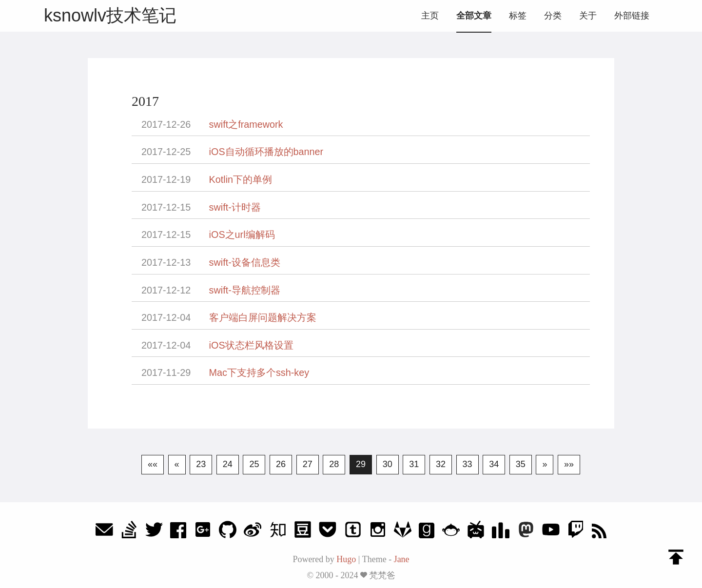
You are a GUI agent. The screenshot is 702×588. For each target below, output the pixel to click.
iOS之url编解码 (242, 235)
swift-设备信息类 (245, 262)
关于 (588, 16)
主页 (430, 16)
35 (521, 464)
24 (228, 464)
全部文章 (474, 16)
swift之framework (246, 124)
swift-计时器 (235, 207)
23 (201, 464)
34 (494, 464)
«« (153, 464)
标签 (518, 16)
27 (308, 464)
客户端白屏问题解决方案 (263, 317)
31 (414, 464)
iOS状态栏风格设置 (251, 345)
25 (254, 464)
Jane (402, 559)
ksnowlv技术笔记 (110, 15)
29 (361, 464)
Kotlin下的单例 (241, 179)
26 (281, 464)
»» (569, 464)
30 (388, 464)
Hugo (346, 559)
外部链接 (632, 16)
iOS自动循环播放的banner (266, 152)
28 (334, 464)
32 (441, 464)
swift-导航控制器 (245, 290)
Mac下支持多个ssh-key (259, 372)
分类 (553, 16)
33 (468, 464)
